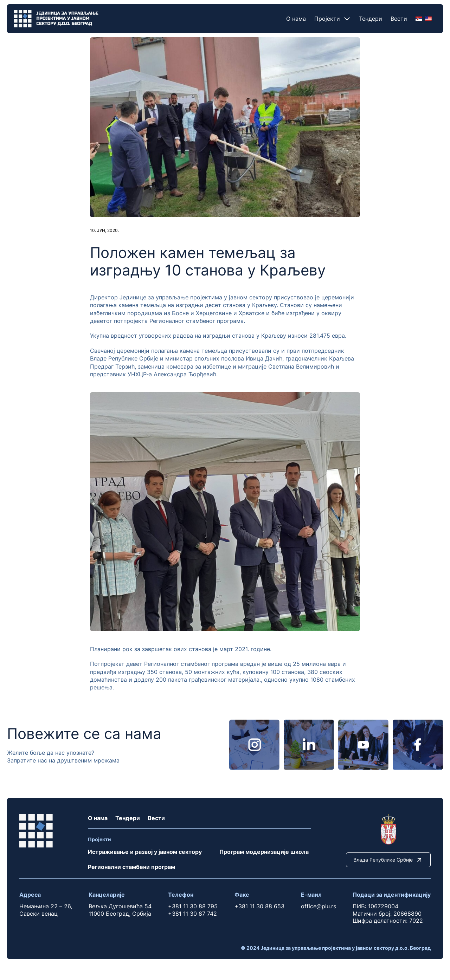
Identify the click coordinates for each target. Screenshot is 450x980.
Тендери (371, 19)
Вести (399, 19)
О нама (296, 19)
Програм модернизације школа (264, 852)
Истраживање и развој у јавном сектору (145, 852)
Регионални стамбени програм (131, 867)
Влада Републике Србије (388, 860)
